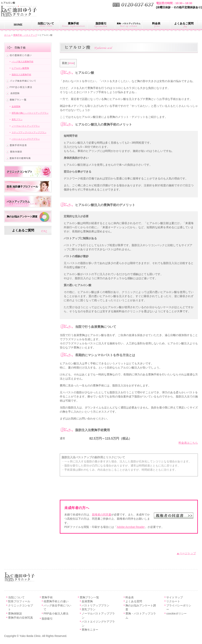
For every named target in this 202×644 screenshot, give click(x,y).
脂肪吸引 (101, 24)
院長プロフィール (19, 601)
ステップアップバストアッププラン (29, 132)
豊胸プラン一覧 (89, 597)
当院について (46, 24)
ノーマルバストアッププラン (26, 126)
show (71, 63)
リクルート (173, 601)
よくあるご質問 (184, 24)
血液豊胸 (16, 106)
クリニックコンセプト (20, 172)
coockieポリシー (176, 614)
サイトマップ (175, 597)
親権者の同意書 (102, 515)
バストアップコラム (18, 202)
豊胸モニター (90, 630)
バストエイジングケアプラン (26, 139)
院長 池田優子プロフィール (22, 187)
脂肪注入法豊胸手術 (21, 75)
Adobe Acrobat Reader (131, 527)
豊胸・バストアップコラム (129, 24)
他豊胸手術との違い (56, 601)
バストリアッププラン (95, 606)
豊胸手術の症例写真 (21, 618)
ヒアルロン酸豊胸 (20, 68)
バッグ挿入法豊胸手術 (22, 62)
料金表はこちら (188, 443)
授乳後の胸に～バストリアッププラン (30, 113)
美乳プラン (17, 119)
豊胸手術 (73, 24)
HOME (18, 25)
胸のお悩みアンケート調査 (22, 217)
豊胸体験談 (15, 614)
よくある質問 (134, 601)
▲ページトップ (186, 553)
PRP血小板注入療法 (56, 614)
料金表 (156, 24)
